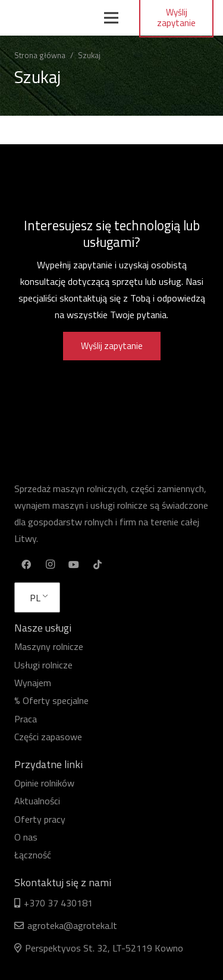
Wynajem (33, 683)
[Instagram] (50, 564)
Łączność (33, 855)
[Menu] (111, 18)
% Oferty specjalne (51, 700)
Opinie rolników (44, 783)
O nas (26, 837)
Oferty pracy (40, 819)
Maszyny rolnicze (49, 646)
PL (35, 598)
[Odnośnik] (52, 18)
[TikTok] (98, 564)
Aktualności (37, 801)
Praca (26, 719)
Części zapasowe (48, 737)
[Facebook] (26, 564)
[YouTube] (74, 564)
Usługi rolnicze (43, 665)
